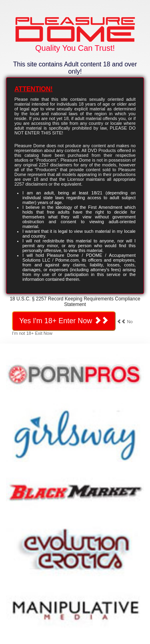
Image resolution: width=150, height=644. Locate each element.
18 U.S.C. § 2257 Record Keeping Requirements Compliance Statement (75, 302)
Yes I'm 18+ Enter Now (64, 321)
